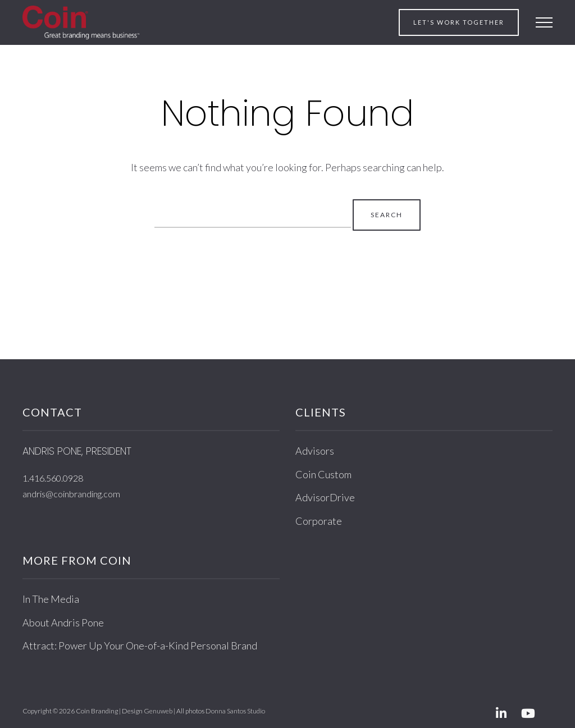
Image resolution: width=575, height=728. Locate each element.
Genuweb (158, 711)
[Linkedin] (501, 715)
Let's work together (459, 22)
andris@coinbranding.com (71, 494)
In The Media (51, 599)
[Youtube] (528, 715)
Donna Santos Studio (235, 711)
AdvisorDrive (325, 497)
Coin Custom (323, 474)
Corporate (319, 521)
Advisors (315, 451)
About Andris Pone (63, 622)
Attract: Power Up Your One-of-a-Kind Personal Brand (140, 645)
